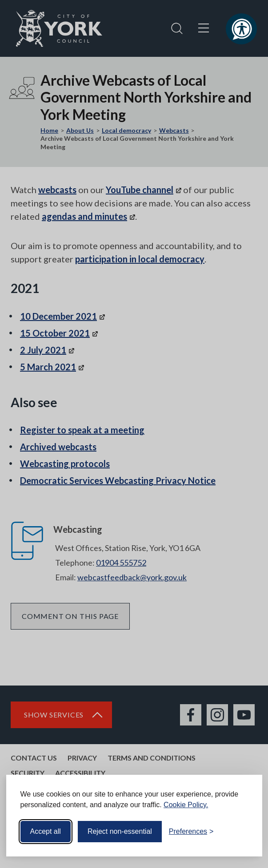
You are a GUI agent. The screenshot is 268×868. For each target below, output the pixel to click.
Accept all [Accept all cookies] (46, 831)
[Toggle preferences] (191, 832)
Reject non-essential (120, 831)
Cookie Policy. (186, 805)
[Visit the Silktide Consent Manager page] (243, 832)
